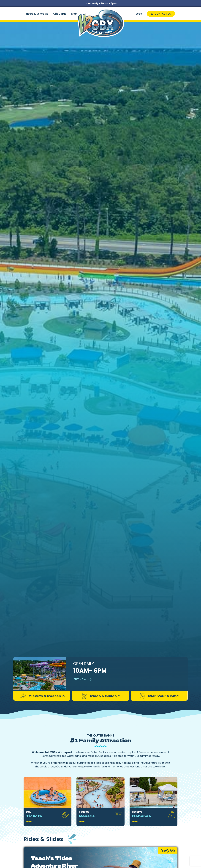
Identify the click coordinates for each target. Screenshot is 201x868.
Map (74, 14)
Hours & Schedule (37, 14)
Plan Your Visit (157, 696)
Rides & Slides (99, 696)
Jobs (139, 14)
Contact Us (161, 14)
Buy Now (80, 679)
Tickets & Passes (40, 696)
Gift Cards (60, 14)
